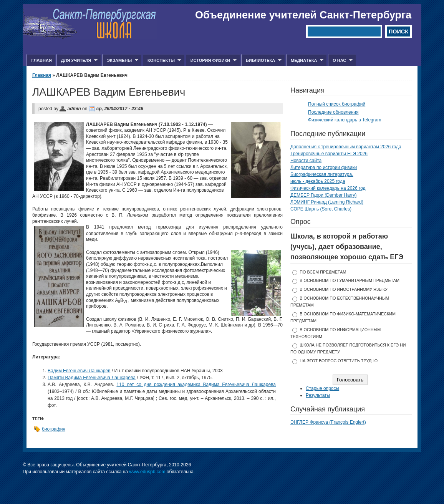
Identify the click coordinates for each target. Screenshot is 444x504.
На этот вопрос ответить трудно (339, 361)
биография (54, 429)
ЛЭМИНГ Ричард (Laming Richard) (327, 202)
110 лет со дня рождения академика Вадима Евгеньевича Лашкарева (196, 385)
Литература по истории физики (324, 167)
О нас (340, 61)
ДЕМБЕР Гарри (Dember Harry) (324, 195)
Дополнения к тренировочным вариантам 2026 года (346, 147)
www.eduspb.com (147, 472)
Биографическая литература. (322, 174)
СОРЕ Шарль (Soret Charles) (321, 209)
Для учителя (77, 61)
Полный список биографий (337, 104)
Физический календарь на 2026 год (328, 188)
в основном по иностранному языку (344, 289)
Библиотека (261, 61)
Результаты (318, 395)
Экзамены (120, 61)
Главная (41, 60)
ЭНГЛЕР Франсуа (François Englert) (328, 422)
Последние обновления (333, 112)
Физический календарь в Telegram (345, 120)
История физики (211, 61)
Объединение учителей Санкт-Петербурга (303, 15)
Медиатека (305, 61)
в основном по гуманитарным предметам (350, 280)
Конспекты (162, 61)
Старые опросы (322, 388)
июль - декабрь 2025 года (318, 181)
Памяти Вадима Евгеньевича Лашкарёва (92, 378)
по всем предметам (323, 272)
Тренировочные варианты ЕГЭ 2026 (329, 154)
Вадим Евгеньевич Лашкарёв (79, 371)
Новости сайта (306, 161)
